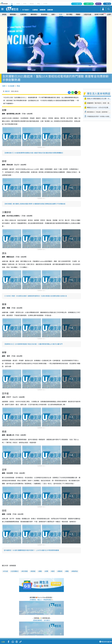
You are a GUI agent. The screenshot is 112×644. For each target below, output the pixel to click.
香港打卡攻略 (99, 14)
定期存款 (50, 10)
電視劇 (33, 571)
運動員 (60, 571)
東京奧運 (25, 571)
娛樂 (53, 14)
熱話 (18, 86)
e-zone (45, 4)
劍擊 (47, 571)
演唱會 (4, 14)
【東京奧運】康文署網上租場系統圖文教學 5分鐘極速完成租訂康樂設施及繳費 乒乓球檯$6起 (35, 204)
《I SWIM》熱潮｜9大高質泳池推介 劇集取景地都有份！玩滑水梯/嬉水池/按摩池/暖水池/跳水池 (35, 296)
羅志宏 (7, 91)
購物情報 (34, 14)
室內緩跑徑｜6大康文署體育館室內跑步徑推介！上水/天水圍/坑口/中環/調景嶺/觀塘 (31, 550)
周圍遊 (78, 14)
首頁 (4, 86)
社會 (60, 14)
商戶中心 (98, 4)
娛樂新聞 (42, 10)
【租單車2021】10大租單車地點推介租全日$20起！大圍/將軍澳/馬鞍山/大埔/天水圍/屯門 (33, 344)
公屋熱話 (35, 10)
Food (25, 4)
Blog (39, 4)
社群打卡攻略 (89, 4)
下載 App (108, 4)
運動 (40, 571)
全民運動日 (15, 571)
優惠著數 (13, 14)
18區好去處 (87, 14)
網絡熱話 (75, 571)
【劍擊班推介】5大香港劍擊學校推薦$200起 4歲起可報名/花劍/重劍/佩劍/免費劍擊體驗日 (33, 153)
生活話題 (11, 86)
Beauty (32, 4)
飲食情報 (44, 14)
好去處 (6, 571)
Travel (18, 4)
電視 (53, 571)
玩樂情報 (23, 14)
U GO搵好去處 (77, 4)
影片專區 (69, 14)
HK (12, 4)
